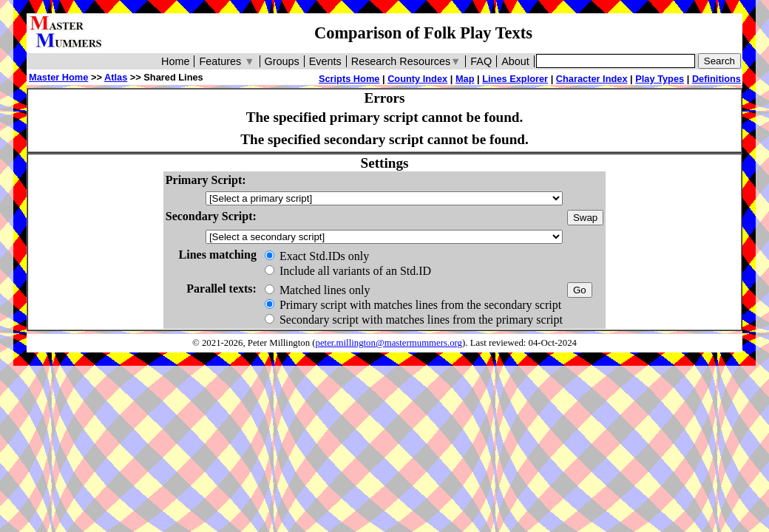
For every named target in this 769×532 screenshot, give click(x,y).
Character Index (592, 79)
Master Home (58, 77)
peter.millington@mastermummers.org (389, 343)
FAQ (481, 61)
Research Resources (406, 61)
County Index (417, 79)
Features (227, 61)
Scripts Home (349, 79)
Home (175, 61)
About (515, 61)
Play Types (660, 79)
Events (325, 61)
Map (465, 79)
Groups (282, 61)
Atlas (116, 77)
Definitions (717, 79)
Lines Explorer (515, 79)
